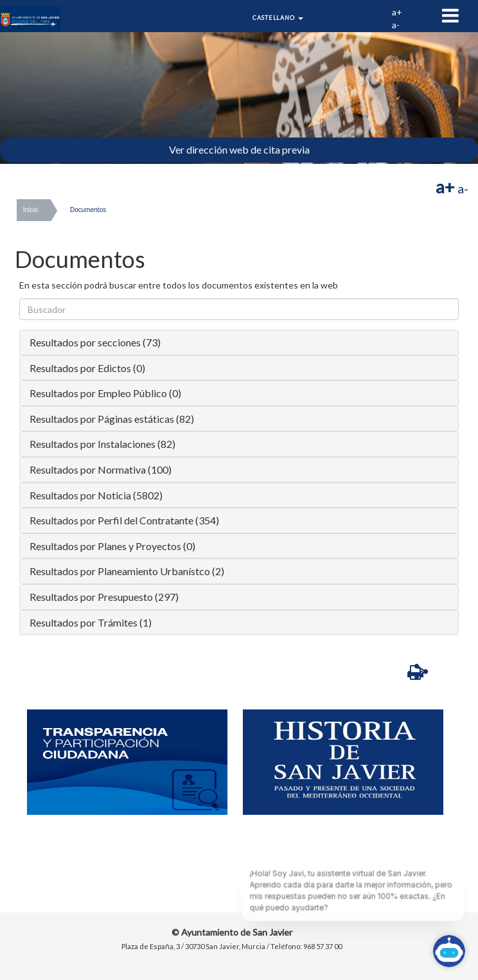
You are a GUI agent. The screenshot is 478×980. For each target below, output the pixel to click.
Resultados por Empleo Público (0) (105, 393)
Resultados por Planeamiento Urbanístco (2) (127, 571)
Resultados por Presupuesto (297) (104, 597)
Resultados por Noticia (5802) (96, 495)
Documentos (88, 210)
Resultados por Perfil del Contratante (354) (124, 520)
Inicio (31, 210)
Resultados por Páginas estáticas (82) (112, 419)
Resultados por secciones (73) (95, 342)
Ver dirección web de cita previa (239, 149)
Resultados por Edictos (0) (87, 368)
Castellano (278, 18)
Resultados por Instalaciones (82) (102, 444)
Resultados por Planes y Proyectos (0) (112, 546)
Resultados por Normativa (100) (101, 469)
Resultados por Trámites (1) (91, 622)
